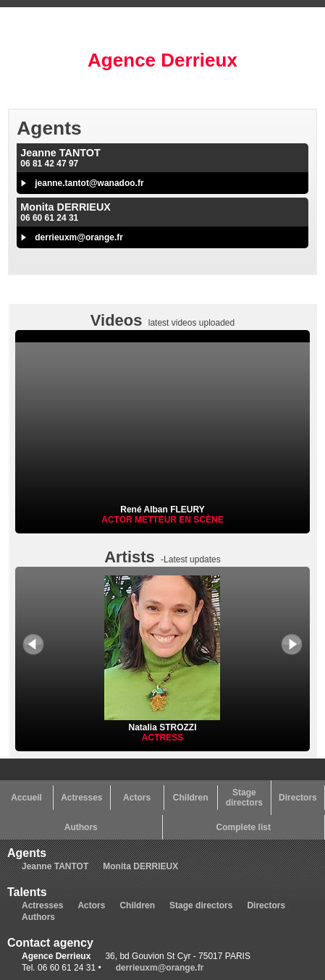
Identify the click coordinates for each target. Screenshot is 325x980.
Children (191, 798)
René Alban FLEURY (162, 510)
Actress (162, 738)
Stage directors (244, 798)
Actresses (81, 798)
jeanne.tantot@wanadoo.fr (89, 183)
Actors (137, 798)
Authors (81, 827)
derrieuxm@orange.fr (79, 237)
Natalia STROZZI (162, 722)
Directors (298, 798)
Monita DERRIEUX (140, 866)
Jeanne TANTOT (55, 866)
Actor (118, 520)
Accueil (26, 798)
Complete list (244, 827)
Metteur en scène (179, 520)
